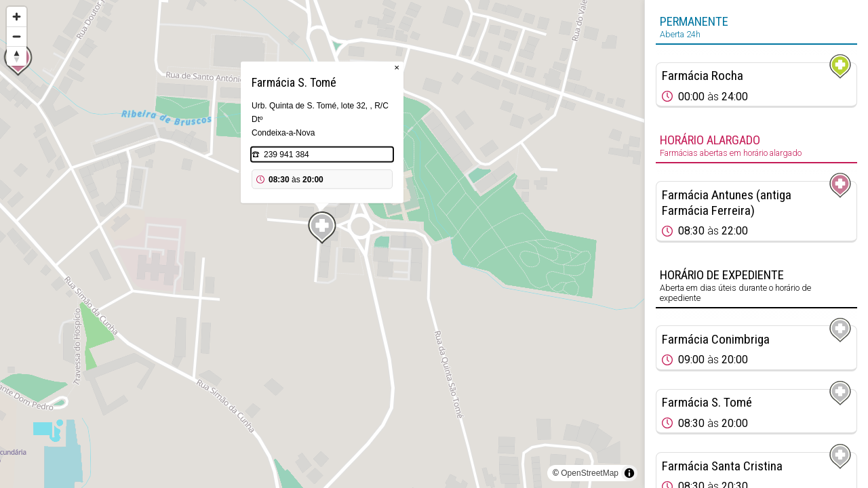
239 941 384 (287, 155)
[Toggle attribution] (629, 473)
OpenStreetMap (590, 473)
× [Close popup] (397, 67)
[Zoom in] (17, 17)
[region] (322, 244)
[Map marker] (322, 228)
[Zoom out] (17, 36)
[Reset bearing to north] (17, 56)
